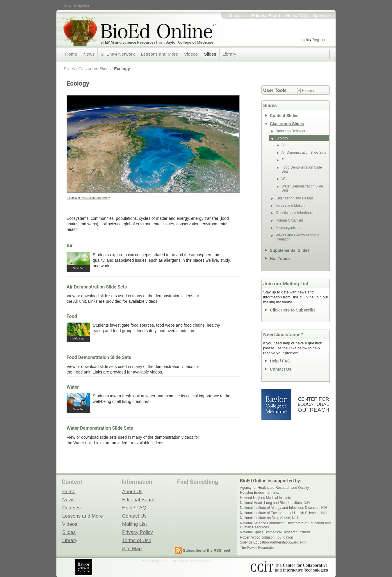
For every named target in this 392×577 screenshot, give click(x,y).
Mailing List (134, 524)
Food (72, 316)
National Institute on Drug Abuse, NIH (269, 518)
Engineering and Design (294, 198)
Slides (210, 54)
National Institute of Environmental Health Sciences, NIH (284, 513)
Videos (191, 54)
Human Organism (289, 220)
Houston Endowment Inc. (259, 493)
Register (319, 40)
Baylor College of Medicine (277, 404)
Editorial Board (266, 16)
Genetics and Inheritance (295, 213)
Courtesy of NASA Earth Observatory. (88, 198)
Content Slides (284, 116)
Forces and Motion (290, 206)
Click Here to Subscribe (293, 310)
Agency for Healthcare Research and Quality (274, 488)
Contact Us (281, 369)
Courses (71, 508)
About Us (237, 16)
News (89, 54)
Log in (304, 40)
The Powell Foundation (258, 548)
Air (70, 246)
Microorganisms (288, 228)
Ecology (122, 69)
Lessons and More (159, 54)
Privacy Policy (138, 532)
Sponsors (322, 16)
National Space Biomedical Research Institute (275, 532)
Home (71, 54)
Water (73, 387)
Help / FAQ (297, 16)
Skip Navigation (77, 5)
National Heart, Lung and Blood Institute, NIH (275, 503)
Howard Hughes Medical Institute (266, 498)
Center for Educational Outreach (313, 404)
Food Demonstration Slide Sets (99, 357)
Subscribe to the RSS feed (207, 550)
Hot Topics (280, 259)
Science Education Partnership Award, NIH (273, 542)
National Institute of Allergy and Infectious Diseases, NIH (284, 508)
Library (229, 54)
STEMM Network (118, 54)
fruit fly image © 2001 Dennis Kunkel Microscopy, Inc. (177, 561)
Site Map (132, 548)
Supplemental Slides (290, 250)
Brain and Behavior (291, 131)
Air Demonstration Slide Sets (97, 287)
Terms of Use (137, 540)
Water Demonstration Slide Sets (100, 428)
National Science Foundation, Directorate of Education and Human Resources (285, 525)
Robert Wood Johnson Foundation (267, 537)
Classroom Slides (94, 69)
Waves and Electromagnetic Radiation (297, 237)
